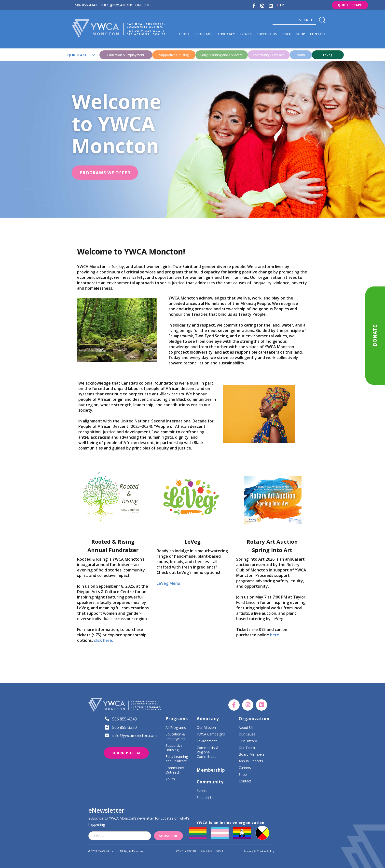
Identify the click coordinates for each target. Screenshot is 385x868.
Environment (207, 741)
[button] (184, 34)
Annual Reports (251, 761)
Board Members (252, 754)
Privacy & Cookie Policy (259, 851)
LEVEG (287, 34)
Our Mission (206, 728)
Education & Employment (176, 736)
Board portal (126, 753)
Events (202, 791)
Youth (170, 779)
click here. (103, 640)
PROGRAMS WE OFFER (105, 173)
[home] (124, 28)
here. (275, 635)
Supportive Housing (174, 748)
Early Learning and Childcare (177, 759)
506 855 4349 (86, 5)
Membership (211, 770)
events (246, 34)
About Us (246, 728)
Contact (318, 34)
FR (282, 5)
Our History (248, 741)
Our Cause (247, 734)
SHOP (301, 34)
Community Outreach (175, 770)
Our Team (247, 748)
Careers (245, 768)
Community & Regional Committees (208, 752)
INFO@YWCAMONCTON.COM (125, 5)
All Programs (176, 728)
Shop (243, 775)
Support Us (206, 798)
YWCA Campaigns (211, 734)
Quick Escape (350, 5)
